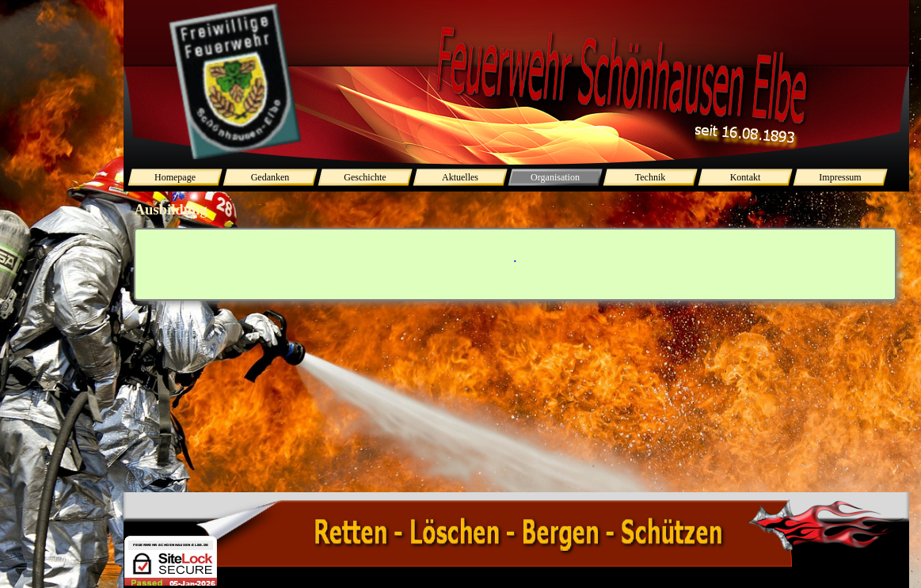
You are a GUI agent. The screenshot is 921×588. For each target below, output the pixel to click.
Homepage (175, 177)
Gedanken (270, 177)
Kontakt (746, 177)
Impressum (840, 177)
